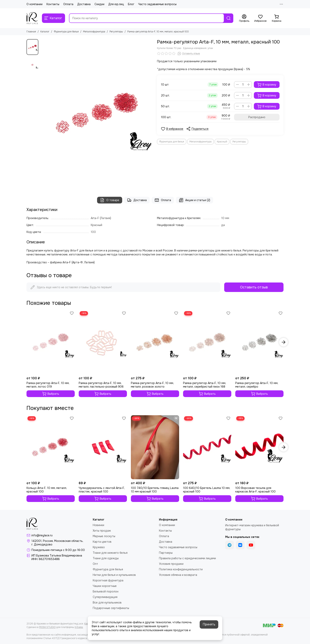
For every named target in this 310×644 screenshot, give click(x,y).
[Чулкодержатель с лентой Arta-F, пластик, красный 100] (103, 447)
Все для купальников (107, 603)
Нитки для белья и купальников (114, 575)
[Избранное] (260, 18)
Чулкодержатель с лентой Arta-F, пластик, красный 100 (102, 490)
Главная (31, 32)
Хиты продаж (102, 531)
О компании (34, 4)
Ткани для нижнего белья (110, 553)
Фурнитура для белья (66, 32)
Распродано (257, 117)
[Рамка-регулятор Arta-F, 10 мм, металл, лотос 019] (51, 342)
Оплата (68, 4)
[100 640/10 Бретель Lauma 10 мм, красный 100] (207, 447)
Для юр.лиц (116, 4)
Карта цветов (102, 542)
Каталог (45, 32)
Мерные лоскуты (104, 536)
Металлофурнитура (94, 32)
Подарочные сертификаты (111, 608)
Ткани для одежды (106, 558)
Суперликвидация (105, 597)
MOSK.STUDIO (47, 627)
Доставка (84, 4)
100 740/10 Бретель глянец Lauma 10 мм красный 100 (155, 490)
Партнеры (166, 553)
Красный (222, 142)
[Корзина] (277, 18)
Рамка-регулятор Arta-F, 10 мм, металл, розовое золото (152, 385)
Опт (95, 564)
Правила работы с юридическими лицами (187, 558)
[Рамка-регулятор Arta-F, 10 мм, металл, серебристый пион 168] (207, 342)
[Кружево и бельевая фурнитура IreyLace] (32, 18)
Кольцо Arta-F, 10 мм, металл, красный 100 (47, 490)
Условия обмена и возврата (178, 575)
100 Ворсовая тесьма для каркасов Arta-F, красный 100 (255, 490)
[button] (284, 342)
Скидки (99, 4)
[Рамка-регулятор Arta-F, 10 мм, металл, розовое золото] (155, 342)
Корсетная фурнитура (108, 580)
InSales (79, 627)
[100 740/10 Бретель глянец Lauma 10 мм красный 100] (155, 447)
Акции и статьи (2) (195, 200)
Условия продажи (171, 564)
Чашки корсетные (105, 586)
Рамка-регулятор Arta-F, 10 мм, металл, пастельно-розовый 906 (101, 385)
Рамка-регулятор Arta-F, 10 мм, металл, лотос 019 (48, 385)
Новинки (98, 525)
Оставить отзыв (254, 287)
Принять (209, 624)
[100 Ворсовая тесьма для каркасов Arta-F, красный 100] (259, 447)
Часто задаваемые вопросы (157, 4)
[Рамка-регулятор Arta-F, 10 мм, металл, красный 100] (97, 114)
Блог (131, 4)
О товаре (110, 200)
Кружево (99, 547)
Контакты (53, 4)
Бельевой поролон (106, 591)
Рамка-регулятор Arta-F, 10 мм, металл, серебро (257, 385)
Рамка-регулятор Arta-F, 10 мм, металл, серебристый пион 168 (205, 385)
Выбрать (51, 394)
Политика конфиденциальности (181, 569)
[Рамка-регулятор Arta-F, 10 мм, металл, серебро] (259, 342)
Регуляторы (116, 32)
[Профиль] (244, 18)
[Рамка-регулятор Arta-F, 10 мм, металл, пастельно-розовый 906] (103, 342)
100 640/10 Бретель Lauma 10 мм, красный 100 (207, 490)
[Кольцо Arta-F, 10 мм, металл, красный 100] (51, 447)
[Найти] (229, 18)
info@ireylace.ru (42, 535)
